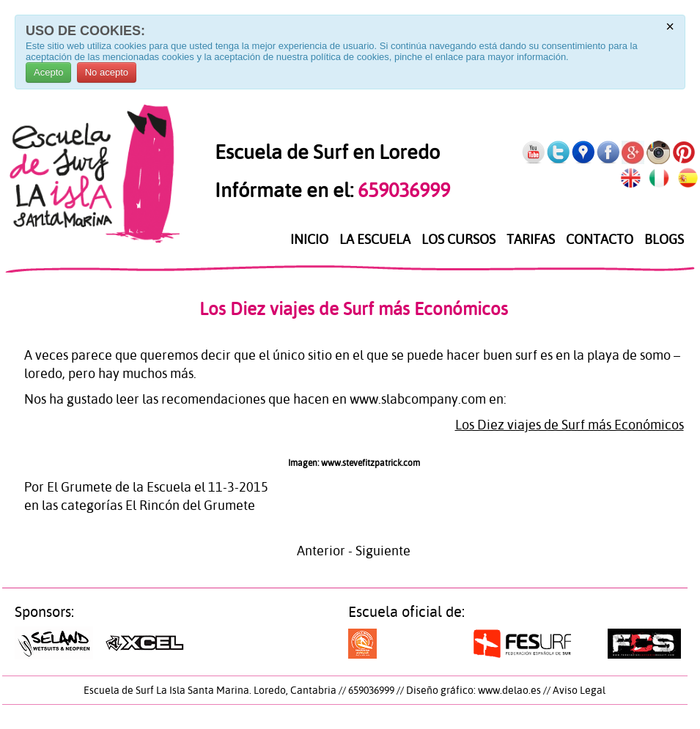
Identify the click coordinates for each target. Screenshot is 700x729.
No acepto (107, 72)
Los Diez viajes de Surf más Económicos (354, 309)
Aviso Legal (579, 690)
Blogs (664, 240)
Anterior (321, 551)
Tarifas (531, 240)
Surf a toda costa (393, 644)
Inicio (309, 240)
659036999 (402, 190)
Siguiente (383, 551)
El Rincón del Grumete (190, 505)
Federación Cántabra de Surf (644, 644)
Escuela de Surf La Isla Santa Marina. (167, 690)
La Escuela (375, 240)
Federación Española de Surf (522, 644)
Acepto (48, 72)
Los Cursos (458, 240)
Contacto (600, 240)
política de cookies (350, 57)
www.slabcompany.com (418, 399)
